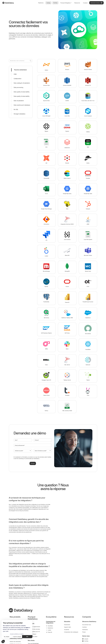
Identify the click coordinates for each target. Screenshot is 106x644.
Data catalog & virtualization (22, 83)
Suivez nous (86, 636)
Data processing (18, 87)
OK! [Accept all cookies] (27, 637)
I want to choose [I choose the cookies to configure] (17, 637)
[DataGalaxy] (8, 3)
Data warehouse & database (22, 105)
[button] (3, 642)
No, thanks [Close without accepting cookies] (7, 637)
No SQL (16, 109)
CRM (15, 74)
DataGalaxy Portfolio (16, 638)
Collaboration (18, 79)
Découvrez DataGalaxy (89, 622)
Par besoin (31, 624)
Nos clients (31, 640)
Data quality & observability (22, 92)
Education (67, 622)
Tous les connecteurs (20, 70)
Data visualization (19, 101)
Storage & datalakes (20, 114)
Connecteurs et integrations (51, 622)
